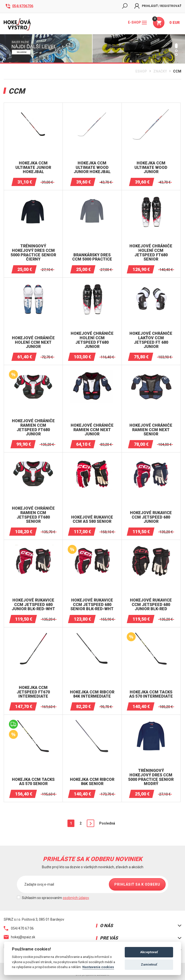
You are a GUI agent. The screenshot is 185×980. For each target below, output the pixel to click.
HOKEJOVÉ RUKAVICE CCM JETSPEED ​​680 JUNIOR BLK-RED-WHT (33, 605)
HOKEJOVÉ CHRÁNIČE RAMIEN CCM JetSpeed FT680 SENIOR (33, 515)
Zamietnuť (149, 964)
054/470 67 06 (19, 928)
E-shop (137, 22)
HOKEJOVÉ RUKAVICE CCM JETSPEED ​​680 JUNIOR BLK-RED (151, 605)
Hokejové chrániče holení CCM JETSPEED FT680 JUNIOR (92, 340)
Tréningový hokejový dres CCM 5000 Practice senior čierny (33, 253)
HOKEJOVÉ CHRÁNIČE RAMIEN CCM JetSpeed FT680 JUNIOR (33, 427)
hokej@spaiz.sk (19, 937)
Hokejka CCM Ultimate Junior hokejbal (33, 168)
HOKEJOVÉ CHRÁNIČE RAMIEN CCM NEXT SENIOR (151, 430)
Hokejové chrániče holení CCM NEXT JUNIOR (33, 342)
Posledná (107, 823)
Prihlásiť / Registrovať (158, 6)
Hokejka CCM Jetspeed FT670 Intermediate (33, 692)
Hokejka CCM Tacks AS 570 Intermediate (151, 694)
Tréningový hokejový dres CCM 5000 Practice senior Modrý (151, 777)
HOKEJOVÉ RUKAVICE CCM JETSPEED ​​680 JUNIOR (151, 517)
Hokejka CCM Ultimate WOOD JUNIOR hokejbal (92, 168)
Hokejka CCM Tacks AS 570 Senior (33, 782)
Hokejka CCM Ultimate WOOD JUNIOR (151, 168)
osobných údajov (76, 898)
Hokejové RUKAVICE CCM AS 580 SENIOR (92, 519)
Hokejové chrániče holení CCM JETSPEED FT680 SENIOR (151, 253)
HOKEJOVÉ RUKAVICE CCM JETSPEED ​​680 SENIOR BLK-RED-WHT (92, 605)
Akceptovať (149, 952)
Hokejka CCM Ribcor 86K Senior (92, 782)
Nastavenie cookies (98, 967)
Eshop (141, 71)
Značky (160, 71)
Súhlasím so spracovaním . (56, 898)
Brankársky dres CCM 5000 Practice (92, 257)
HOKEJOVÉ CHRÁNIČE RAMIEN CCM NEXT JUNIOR (92, 430)
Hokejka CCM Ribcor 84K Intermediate (92, 694)
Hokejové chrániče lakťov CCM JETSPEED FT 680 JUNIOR (151, 340)
